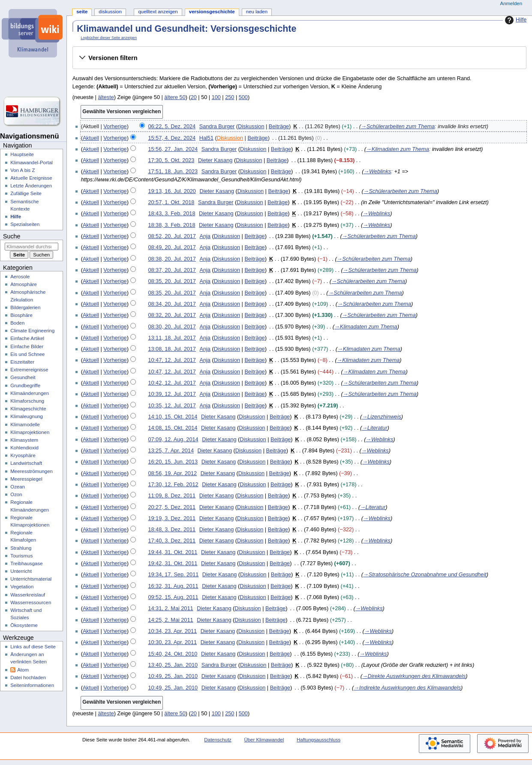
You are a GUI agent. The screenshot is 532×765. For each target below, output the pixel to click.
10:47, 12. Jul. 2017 (172, 360)
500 (243, 97)
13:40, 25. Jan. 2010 (173, 665)
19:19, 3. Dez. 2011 (172, 518)
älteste (106, 97)
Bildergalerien (25, 307)
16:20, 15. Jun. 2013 (173, 462)
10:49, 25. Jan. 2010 (173, 676)
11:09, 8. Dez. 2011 (172, 496)
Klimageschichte (28, 409)
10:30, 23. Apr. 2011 (172, 642)
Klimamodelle (25, 425)
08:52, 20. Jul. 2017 (172, 236)
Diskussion (251, 126)
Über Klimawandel (264, 740)
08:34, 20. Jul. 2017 (172, 304)
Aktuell (91, 138)
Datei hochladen (28, 678)
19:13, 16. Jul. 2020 (172, 191)
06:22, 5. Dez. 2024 (172, 126)
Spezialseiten (25, 224)
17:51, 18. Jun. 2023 (173, 172)
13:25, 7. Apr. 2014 (171, 451)
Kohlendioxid (24, 448)
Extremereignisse (29, 370)
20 (194, 97)
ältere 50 (175, 97)
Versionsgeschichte (212, 12)
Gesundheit (23, 377)
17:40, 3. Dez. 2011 (172, 541)
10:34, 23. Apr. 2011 (172, 631)
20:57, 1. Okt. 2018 (171, 202)
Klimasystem (24, 440)
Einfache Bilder (27, 346)
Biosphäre (21, 315)
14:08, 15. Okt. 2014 (173, 428)
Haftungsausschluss (319, 740)
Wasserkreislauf (28, 595)
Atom (23, 670)
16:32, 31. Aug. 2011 (173, 586)
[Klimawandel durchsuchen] (32, 247)
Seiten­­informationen (32, 685)
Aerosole (20, 277)
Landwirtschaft (26, 463)
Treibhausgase (26, 563)
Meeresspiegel (26, 479)
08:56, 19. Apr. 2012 (172, 473)
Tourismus (21, 556)
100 (216, 97)
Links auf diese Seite (33, 647)
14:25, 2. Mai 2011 (170, 620)
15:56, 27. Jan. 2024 (173, 149)
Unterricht (21, 571)
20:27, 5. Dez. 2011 (172, 507)
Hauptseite (22, 154)
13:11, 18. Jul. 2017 (172, 338)
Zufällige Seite (26, 193)
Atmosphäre (24, 284)
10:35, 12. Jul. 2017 (172, 406)
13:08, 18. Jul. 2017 (172, 349)
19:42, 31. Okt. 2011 (173, 563)
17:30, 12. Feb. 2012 (173, 485)
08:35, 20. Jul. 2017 (172, 281)
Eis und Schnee (27, 354)
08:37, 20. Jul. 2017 (172, 270)
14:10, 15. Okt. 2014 (173, 417)
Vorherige (115, 126)
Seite (82, 12)
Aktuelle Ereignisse (31, 178)
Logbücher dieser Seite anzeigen (109, 38)
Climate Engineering (32, 331)
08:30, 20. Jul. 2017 (172, 327)
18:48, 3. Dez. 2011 (172, 530)
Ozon (16, 494)
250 (230, 97)
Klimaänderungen (30, 393)
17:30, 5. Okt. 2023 (171, 160)
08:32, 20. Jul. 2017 (172, 315)
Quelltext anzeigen (158, 12)
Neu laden (257, 12)
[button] (299, 58)
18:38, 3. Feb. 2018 (171, 225)
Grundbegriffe (25, 386)
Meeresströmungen (32, 471)
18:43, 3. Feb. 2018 (171, 214)
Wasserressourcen (31, 602)
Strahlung (21, 548)
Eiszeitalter (22, 362)
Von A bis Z (23, 170)
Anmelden (511, 3)
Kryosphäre (23, 455)
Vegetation (22, 587)
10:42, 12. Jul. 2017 (172, 383)
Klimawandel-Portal (32, 163)
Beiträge (279, 126)
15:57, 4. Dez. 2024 (172, 138)
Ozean (18, 487)
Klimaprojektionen (30, 432)
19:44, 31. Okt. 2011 (173, 552)
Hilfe (515, 20)
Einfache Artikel (27, 338)
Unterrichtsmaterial (31, 579)
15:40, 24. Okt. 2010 (173, 654)
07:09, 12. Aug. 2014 (173, 440)
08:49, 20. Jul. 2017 (172, 247)
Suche (12, 236)
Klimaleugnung (27, 416)
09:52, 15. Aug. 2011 (173, 597)
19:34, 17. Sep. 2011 (173, 575)
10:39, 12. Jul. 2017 (172, 394)
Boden (17, 323)
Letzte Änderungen (31, 186)
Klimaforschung (27, 401)
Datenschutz (218, 740)
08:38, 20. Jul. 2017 (172, 259)
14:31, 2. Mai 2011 (170, 608)
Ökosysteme (24, 625)
